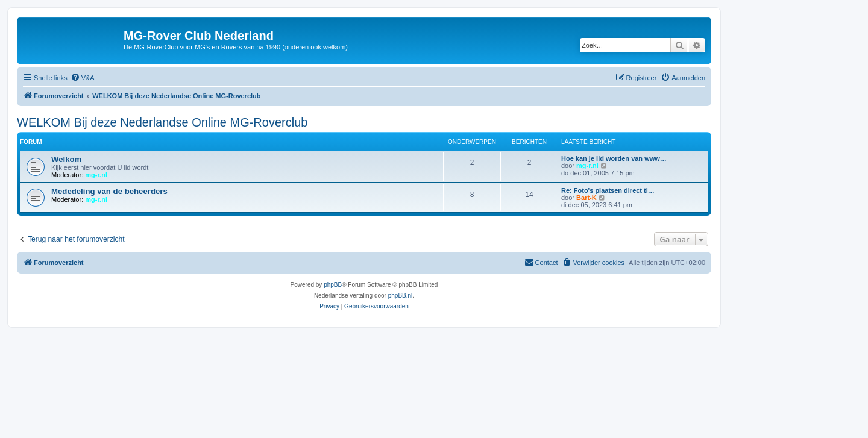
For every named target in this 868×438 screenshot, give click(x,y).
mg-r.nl (96, 175)
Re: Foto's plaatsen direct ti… (608, 190)
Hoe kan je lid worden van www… (614, 158)
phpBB (333, 285)
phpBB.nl (401, 296)
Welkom (66, 159)
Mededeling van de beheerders (109, 191)
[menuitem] (83, 78)
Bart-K (587, 198)
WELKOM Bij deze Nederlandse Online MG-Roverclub (162, 122)
